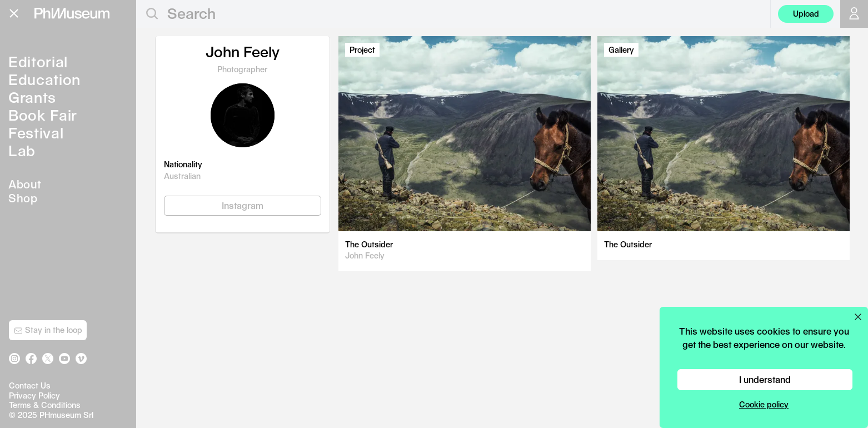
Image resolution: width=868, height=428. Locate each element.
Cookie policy (764, 404)
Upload (806, 14)
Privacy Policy (34, 395)
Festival (36, 133)
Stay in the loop (48, 330)
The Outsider (369, 244)
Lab (22, 150)
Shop (23, 198)
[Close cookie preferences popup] (858, 317)
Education (44, 79)
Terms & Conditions (45, 405)
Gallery (621, 50)
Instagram (243, 205)
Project (362, 50)
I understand (765, 379)
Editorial (38, 61)
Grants (32, 97)
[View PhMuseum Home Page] (72, 13)
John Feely (365, 255)
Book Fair (43, 115)
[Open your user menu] (854, 14)
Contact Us (30, 385)
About (25, 184)
